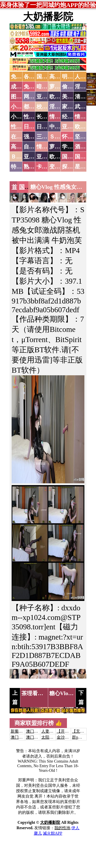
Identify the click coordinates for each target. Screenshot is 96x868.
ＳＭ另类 (60, 137)
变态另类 (60, 167)
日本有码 (47, 127)
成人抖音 (22, 87)
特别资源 (22, 167)
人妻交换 (49, 731)
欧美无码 (60, 157)
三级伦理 (47, 137)
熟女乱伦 (34, 167)
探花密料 (73, 167)
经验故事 (73, 117)
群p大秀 (79, 737)
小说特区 (22, 107)
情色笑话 (60, 117)
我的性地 (62, 828)
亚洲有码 (47, 157)
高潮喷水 (60, 77)
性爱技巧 (34, 117)
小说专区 (22, 117)
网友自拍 (34, 97)
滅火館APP (53, 833)
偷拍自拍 (73, 87)
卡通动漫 (47, 167)
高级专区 (22, 147)
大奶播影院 (48, 17)
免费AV (20, 77)
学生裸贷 (73, 147)
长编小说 (47, 117)
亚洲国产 (73, 127)
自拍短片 (34, 147)
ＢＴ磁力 (22, 157)
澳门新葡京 (36, 737)
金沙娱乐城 (67, 737)
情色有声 (47, 147)
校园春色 (47, 107)
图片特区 (22, 97)
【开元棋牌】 (69, 731)
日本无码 (34, 127)
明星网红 (73, 77)
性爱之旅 (22, 127)
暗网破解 (47, 87)
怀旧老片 (73, 137)
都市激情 (34, 107)
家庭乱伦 (73, 107)
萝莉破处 (60, 87)
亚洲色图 (47, 97)
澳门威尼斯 (36, 731)
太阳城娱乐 (51, 737)
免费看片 (34, 87)
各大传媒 (34, 77)
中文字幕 (60, 127)
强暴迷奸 (34, 137)
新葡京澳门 (21, 731)
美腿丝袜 (73, 97)
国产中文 (47, 77)
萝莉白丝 (60, 147)
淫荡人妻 (60, 107)
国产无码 (73, 157)
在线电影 (22, 137)
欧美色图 (60, 97)
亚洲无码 (34, 157)
